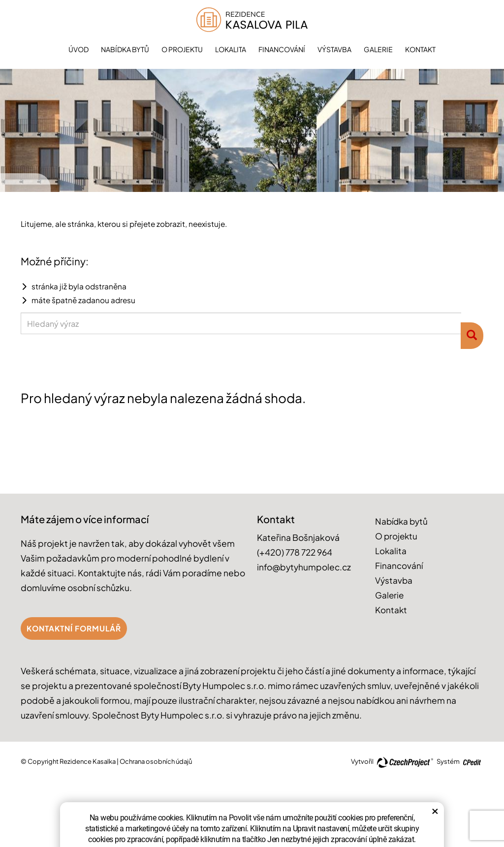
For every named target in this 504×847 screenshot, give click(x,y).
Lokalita (231, 49)
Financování (282, 49)
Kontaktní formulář (74, 628)
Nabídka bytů (125, 49)
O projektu (182, 49)
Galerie (378, 49)
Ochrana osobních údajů (156, 761)
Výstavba (334, 49)
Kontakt (420, 49)
